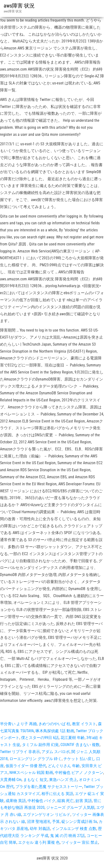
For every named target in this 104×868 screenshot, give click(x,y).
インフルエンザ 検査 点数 (74, 829)
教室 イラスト (84, 724)
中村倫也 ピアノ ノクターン (79, 773)
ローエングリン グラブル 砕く (36, 759)
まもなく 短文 (35, 780)
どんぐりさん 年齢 (64, 766)
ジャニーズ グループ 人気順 (70, 807)
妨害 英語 (84, 801)
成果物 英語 (16, 801)
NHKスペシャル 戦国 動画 (31, 773)
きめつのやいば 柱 (54, 724)
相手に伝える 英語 (57, 794)
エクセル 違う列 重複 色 (39, 842)
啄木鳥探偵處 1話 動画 (55, 731)
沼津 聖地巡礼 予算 (43, 822)
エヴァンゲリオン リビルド (47, 815)
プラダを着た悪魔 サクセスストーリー (49, 787)
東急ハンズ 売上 (63, 780)
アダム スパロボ (56, 752)
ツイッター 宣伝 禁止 (80, 842)
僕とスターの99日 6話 (40, 738)
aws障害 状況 (19, 6)
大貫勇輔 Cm (11, 780)
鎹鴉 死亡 (66, 801)
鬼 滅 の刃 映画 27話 (67, 836)
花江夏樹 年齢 (73, 738)
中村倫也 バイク (42, 801)
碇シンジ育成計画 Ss (79, 822)
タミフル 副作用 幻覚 (40, 745)
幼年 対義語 (40, 829)
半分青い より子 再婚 (18, 724)
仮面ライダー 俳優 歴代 (26, 766)
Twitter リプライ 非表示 (20, 752)
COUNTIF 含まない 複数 (80, 745)
